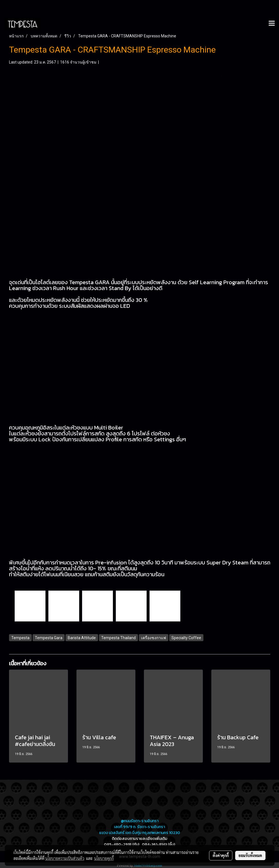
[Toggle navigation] (272, 24)
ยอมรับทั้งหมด (250, 855)
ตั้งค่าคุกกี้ (221, 855)
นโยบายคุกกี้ (104, 858)
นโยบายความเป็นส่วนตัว (65, 858)
